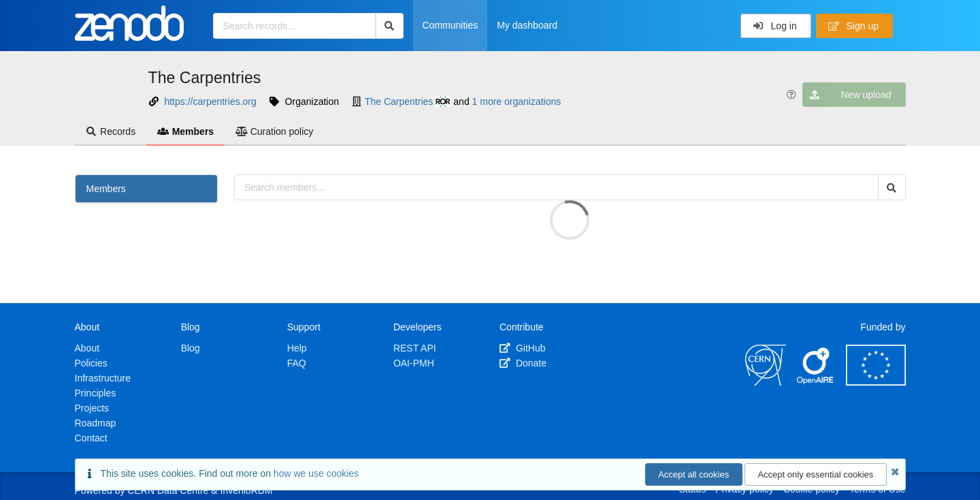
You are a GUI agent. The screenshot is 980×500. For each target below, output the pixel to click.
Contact (91, 438)
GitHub (522, 348)
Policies (91, 363)
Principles (96, 393)
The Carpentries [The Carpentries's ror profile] (408, 101)
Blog (191, 348)
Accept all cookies (693, 474)
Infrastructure (103, 378)
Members (185, 131)
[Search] (390, 26)
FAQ (297, 363)
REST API (415, 348)
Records (111, 131)
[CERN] (766, 382)
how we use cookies (316, 473)
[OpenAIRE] (816, 382)
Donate (523, 363)
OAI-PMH (414, 363)
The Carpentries (205, 78)
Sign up (853, 26)
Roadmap (96, 423)
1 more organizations (517, 101)
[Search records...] (294, 26)
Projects (92, 408)
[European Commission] (876, 382)
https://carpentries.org (210, 101)
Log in (775, 26)
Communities (451, 25)
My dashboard (527, 25)
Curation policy (274, 131)
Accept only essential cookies (815, 474)
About (87, 348)
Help (297, 348)
